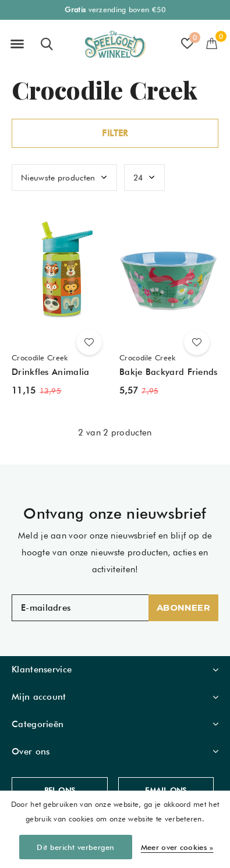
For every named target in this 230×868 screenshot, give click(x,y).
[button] (17, 44)
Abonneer (183, 607)
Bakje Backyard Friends (169, 372)
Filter (115, 133)
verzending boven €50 (115, 10)
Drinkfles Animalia (50, 372)
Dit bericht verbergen (75, 847)
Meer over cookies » (177, 847)
